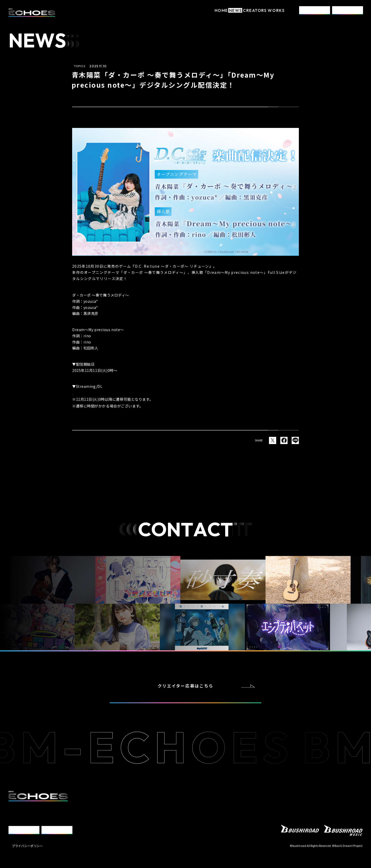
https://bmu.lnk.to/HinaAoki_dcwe (107, 391)
